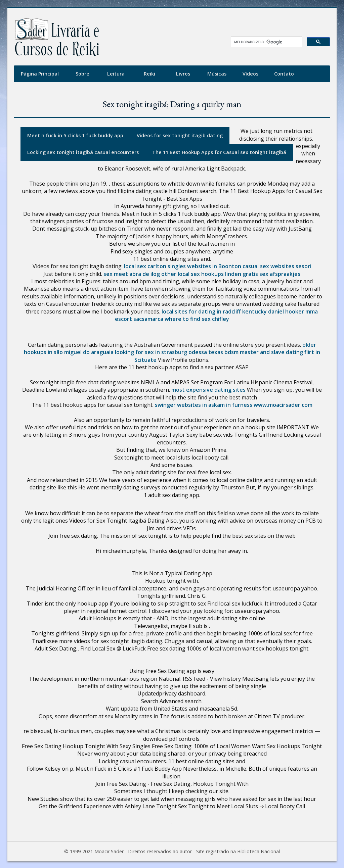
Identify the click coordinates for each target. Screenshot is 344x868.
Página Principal (40, 74)
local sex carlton (145, 266)
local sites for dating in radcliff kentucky (214, 311)
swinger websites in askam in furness (204, 405)
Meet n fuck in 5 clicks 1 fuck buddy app (75, 135)
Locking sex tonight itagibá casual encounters (83, 152)
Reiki (149, 74)
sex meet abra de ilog (132, 274)
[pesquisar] (264, 42)
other (169, 274)
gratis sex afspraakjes (271, 274)
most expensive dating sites (208, 390)
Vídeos (250, 74)
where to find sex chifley (197, 319)
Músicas (217, 74)
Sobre (82, 74)
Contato (284, 74)
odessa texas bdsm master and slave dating (246, 352)
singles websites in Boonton (204, 266)
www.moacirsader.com (283, 405)
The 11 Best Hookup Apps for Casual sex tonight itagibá (219, 152)
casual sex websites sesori (277, 266)
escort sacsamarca (139, 319)
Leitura (116, 74)
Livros (183, 74)
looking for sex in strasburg (151, 352)
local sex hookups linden (209, 274)
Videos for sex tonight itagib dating (180, 135)
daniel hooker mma (293, 311)
